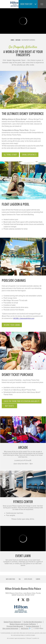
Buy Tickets (9, 406)
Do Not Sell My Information (33, 622)
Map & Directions (10, 579)
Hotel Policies (28, 579)
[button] (29, 4)
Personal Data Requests (15, 626)
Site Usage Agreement (10, 628)
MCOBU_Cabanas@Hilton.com (24, 318)
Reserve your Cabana (12, 325)
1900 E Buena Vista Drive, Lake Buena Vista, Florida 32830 (23, 594)
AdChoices (25, 628)
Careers (38, 579)
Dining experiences (29, 155)
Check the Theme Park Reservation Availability (22, 401)
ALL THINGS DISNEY (10, 155)
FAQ (20, 579)
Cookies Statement (32, 626)
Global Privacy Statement (12, 622)
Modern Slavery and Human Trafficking (23, 624)
